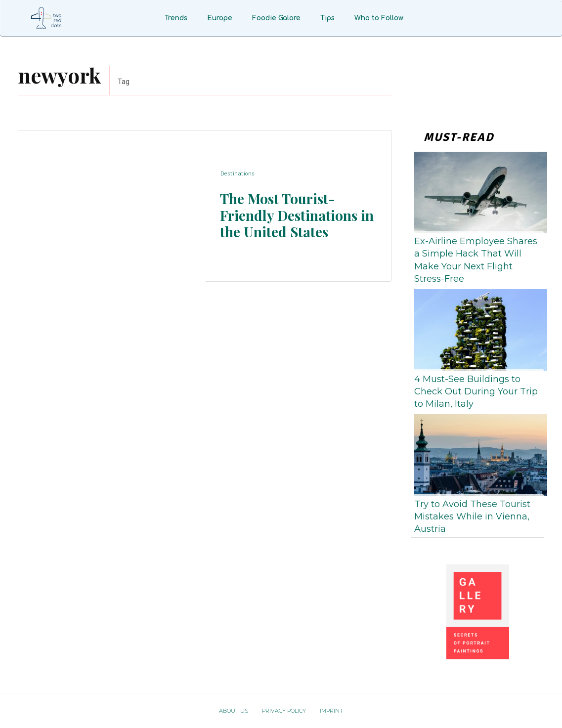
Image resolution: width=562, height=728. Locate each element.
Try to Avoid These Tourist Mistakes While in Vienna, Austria (472, 516)
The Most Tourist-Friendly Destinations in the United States (293, 215)
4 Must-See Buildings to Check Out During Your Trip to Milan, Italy (476, 391)
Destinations (237, 175)
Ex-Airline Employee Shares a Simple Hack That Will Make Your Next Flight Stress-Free (476, 260)
